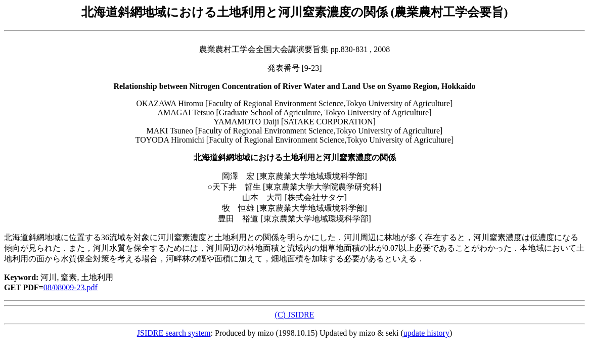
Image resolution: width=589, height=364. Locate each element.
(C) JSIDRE (295, 315)
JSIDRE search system (174, 333)
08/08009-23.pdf (71, 287)
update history (426, 333)
